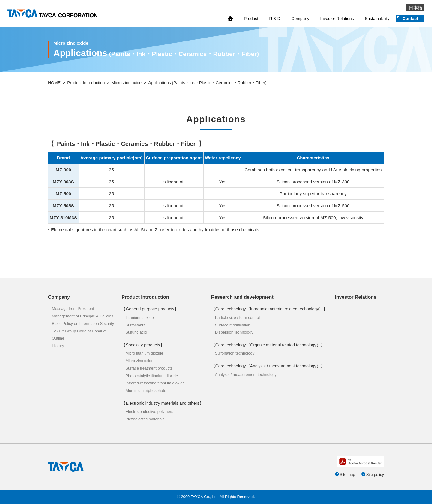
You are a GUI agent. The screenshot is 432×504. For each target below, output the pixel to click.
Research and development (242, 297)
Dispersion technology (234, 332)
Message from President (73, 309)
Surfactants (135, 325)
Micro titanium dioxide (144, 353)
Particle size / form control (238, 318)
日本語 (416, 8)
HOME (54, 83)
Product (251, 19)
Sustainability (377, 19)
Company (300, 19)
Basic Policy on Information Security (83, 324)
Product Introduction (86, 83)
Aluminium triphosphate (146, 390)
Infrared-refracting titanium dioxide (155, 383)
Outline (58, 338)
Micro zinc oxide (127, 83)
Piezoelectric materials (145, 419)
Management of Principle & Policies (83, 316)
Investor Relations (337, 19)
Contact (410, 19)
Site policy (375, 474)
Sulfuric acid (136, 332)
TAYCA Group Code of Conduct (79, 331)
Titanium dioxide (139, 318)
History (58, 346)
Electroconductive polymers (149, 411)
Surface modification (233, 325)
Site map (347, 474)
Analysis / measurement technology (246, 375)
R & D (275, 19)
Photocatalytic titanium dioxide (152, 376)
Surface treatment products (149, 368)
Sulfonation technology (235, 353)
